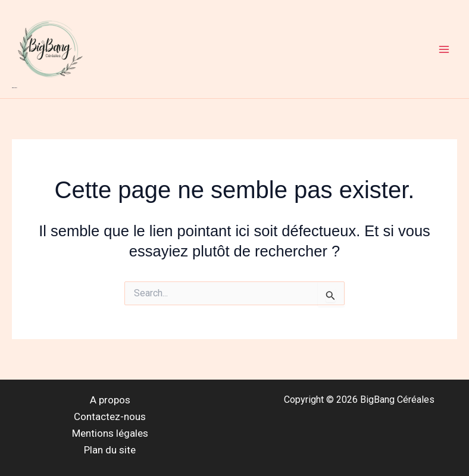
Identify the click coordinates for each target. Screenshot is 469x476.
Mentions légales (110, 433)
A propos (110, 400)
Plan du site (110, 450)
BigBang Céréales (15, 88)
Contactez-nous (110, 416)
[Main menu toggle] (444, 49)
